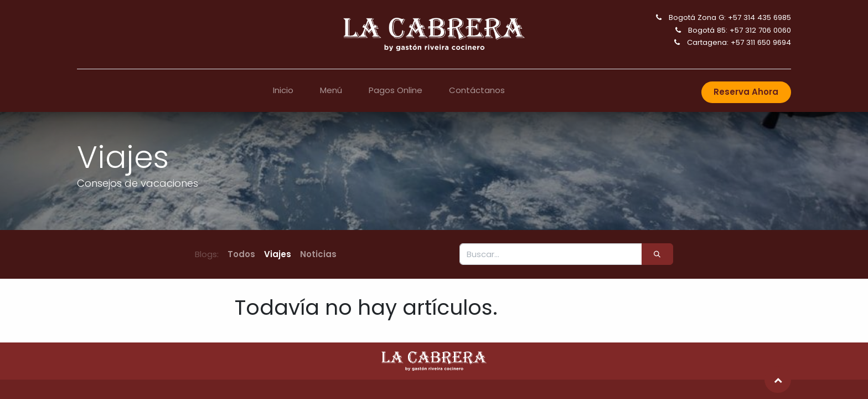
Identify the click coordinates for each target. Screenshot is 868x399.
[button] (778, 380)
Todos (241, 254)
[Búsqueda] (657, 254)
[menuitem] (283, 91)
